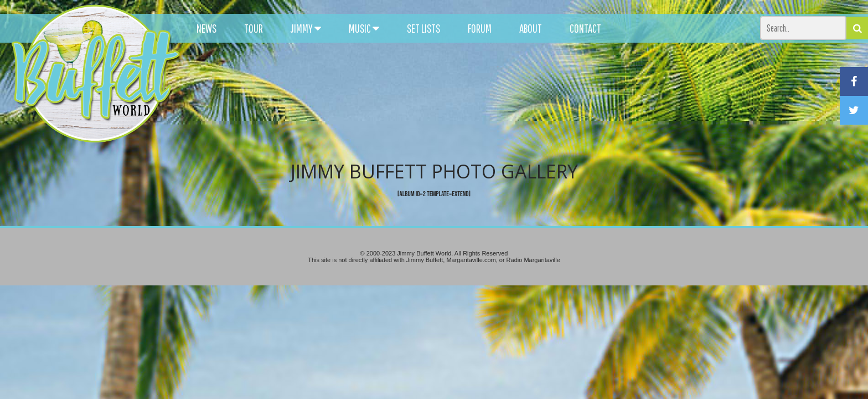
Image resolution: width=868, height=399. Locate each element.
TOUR (254, 28)
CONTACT (585, 28)
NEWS (206, 28)
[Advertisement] (536, 100)
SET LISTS (423, 28)
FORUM (480, 28)
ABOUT (531, 28)
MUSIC (364, 28)
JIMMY (306, 28)
